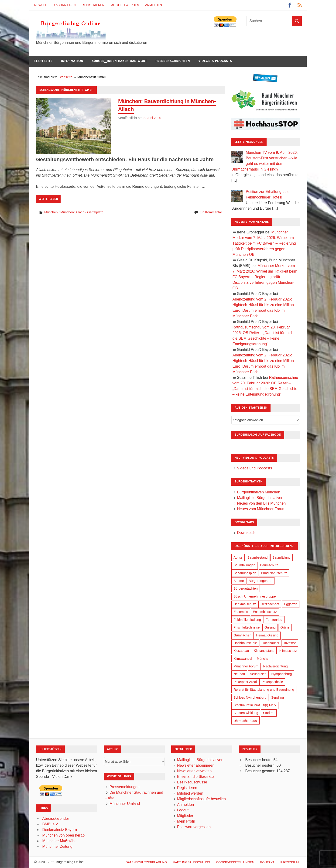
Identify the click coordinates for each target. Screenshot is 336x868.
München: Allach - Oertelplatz (82, 212)
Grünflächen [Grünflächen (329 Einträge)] (242, 635)
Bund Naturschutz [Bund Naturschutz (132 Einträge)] (274, 573)
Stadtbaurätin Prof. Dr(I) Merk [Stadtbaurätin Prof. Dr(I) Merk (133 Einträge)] (255, 705)
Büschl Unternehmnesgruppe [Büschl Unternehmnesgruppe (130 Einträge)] (255, 596)
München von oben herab (63, 835)
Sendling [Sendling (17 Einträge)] (278, 697)
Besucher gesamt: (261, 771)
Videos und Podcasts (254, 468)
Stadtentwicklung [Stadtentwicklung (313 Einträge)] (246, 713)
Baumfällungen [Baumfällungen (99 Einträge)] (244, 565)
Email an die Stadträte (195, 777)
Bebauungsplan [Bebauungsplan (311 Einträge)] (245, 573)
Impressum (290, 862)
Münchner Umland (125, 804)
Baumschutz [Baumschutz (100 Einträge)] (269, 565)
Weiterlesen (48, 199)
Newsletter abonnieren (55, 5)
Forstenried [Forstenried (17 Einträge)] (274, 620)
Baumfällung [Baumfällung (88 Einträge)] (281, 557)
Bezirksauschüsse (192, 782)
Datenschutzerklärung (146, 862)
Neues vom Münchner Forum (261, 509)
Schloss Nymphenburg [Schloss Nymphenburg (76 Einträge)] (250, 697)
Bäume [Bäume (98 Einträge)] (239, 581)
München (51, 212)
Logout (183, 810)
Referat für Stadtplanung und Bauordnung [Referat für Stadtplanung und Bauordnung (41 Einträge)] (264, 690)
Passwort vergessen (194, 827)
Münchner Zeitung (57, 846)
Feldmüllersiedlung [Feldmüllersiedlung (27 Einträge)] (247, 620)
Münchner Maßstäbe (60, 841)
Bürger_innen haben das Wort (119, 61)
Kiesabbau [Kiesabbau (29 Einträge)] (241, 651)
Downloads (246, 533)
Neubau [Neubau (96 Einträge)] (239, 674)
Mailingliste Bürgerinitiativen (260, 498)
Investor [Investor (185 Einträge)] (290, 643)
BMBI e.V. (51, 824)
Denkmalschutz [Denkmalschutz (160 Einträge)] (245, 604)
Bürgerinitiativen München (259, 492)
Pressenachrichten (173, 61)
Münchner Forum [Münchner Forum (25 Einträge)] (246, 666)
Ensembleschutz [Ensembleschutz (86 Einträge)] (265, 612)
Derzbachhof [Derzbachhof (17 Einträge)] (270, 604)
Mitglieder (185, 816)
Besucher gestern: (261, 765)
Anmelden (154, 5)
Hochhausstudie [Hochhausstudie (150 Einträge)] (245, 643)
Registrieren (93, 5)
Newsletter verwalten (194, 771)
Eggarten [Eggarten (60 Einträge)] (291, 604)
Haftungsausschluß (192, 862)
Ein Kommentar (211, 212)
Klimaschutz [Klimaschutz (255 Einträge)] (288, 651)
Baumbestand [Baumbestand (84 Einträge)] (257, 557)
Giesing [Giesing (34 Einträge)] (270, 627)
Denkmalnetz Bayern (60, 830)
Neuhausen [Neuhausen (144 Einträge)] (258, 674)
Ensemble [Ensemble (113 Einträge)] (241, 612)
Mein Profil (186, 821)
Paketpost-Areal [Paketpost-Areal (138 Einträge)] (245, 682)
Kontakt (267, 862)
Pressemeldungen (125, 787)
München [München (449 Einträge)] (264, 659)
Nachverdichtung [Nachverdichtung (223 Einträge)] (276, 666)
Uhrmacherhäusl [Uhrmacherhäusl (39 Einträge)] (245, 721)
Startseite (43, 61)
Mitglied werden (125, 5)
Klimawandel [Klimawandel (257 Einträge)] (243, 659)
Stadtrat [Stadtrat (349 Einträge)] (269, 713)
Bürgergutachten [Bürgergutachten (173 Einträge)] (246, 588)
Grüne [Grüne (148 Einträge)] (285, 627)
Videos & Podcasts (215, 61)
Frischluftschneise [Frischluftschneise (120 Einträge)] (247, 627)
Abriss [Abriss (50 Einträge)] (238, 557)
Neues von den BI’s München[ (262, 503)
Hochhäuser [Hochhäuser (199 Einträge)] (271, 643)
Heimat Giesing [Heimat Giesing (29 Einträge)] (267, 635)
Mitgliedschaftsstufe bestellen (201, 799)
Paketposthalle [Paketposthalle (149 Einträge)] (272, 682)
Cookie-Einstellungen (235, 862)
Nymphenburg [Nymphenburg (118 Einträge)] (281, 674)
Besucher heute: (259, 760)
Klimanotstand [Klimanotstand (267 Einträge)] (264, 651)
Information (72, 61)
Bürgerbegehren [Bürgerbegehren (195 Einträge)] (260, 581)
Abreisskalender (56, 818)
